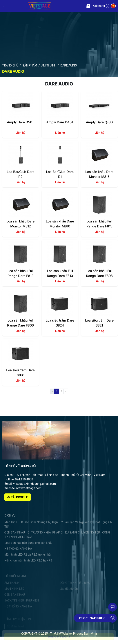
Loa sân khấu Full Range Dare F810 (60, 273)
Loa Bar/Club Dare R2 (21, 174)
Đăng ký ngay (59, 638)
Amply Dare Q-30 (99, 122)
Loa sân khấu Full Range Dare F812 (20, 273)
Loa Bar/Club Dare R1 (60, 174)
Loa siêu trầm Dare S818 (20, 372)
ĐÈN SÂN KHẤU (15, 598)
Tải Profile (18, 508)
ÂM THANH (12, 586)
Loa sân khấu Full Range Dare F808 (99, 273)
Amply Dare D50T (21, 122)
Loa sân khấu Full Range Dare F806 (20, 323)
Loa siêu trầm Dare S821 (99, 323)
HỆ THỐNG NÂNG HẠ (18, 556)
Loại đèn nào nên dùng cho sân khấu (28, 550)
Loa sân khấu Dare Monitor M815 (99, 174)
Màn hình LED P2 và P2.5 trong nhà (28, 561)
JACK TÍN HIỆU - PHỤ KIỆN (22, 604)
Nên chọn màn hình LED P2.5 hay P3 (28, 567)
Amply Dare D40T (60, 122)
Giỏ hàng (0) (98, 6)
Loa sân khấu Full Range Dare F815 (99, 224)
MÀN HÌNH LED (14, 592)
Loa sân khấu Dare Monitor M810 (60, 224)
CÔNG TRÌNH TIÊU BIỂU (75, 586)
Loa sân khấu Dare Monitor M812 (20, 224)
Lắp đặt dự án (69, 592)
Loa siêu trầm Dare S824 (60, 323)
